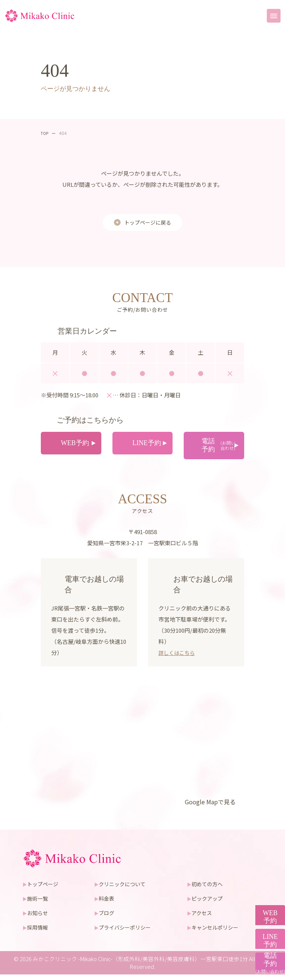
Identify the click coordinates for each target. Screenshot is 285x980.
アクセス (203, 918)
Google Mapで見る (208, 807)
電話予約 (266, 956)
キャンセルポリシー (217, 933)
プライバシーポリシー (127, 933)
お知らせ (39, 918)
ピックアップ (209, 904)
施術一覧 (39, 904)
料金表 (107, 904)
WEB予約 (266, 854)
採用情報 (39, 933)
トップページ (45, 889)
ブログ (107, 918)
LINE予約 (266, 904)
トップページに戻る (148, 223)
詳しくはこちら (178, 658)
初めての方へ (209, 889)
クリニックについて (124, 889)
